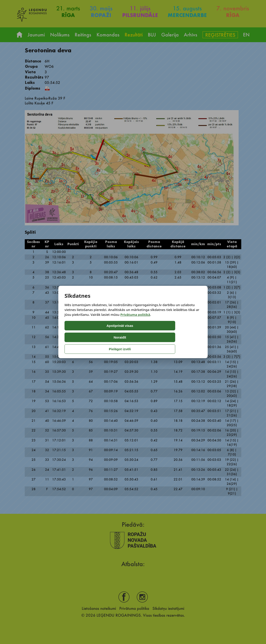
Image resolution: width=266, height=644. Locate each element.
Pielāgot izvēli (159, 337)
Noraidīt (121, 337)
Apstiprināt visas (83, 337)
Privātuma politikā (135, 326)
